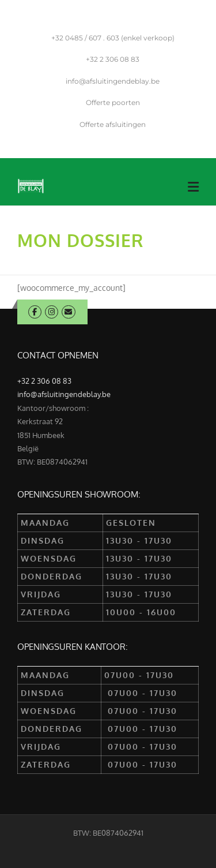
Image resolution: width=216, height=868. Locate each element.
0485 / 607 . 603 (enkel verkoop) (113, 38)
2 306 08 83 (113, 59)
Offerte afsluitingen (113, 124)
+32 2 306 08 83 (44, 381)
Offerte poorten (113, 102)
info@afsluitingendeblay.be (113, 81)
